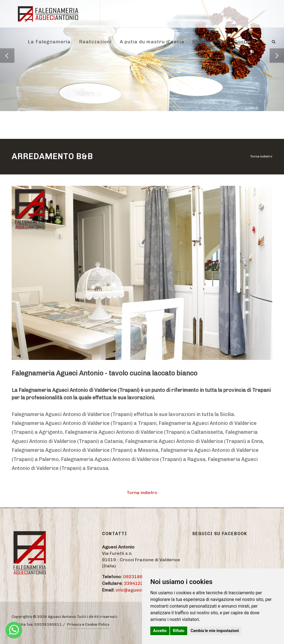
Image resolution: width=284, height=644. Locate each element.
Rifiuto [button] (179, 631)
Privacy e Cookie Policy (88, 624)
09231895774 (138, 577)
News (219, 42)
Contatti (244, 42)
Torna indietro (261, 156)
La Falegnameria (49, 42)
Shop (198, 42)
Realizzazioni (95, 42)
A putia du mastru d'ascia (152, 42)
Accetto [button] (160, 631)
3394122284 (138, 583)
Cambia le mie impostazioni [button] (215, 631)
